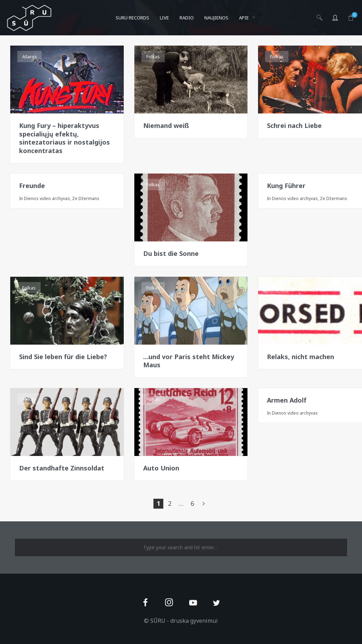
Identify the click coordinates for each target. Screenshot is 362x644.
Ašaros (30, 57)
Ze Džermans (86, 198)
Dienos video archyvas (47, 198)
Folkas (153, 57)
